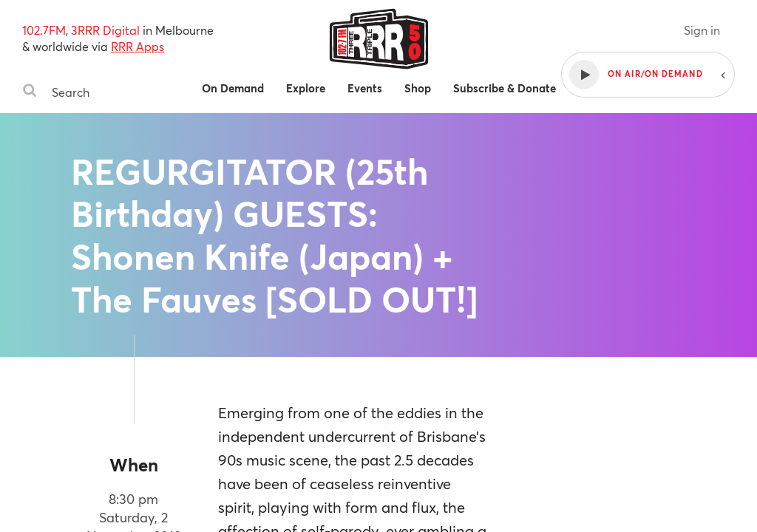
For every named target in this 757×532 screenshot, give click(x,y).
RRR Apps (138, 46)
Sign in (702, 30)
